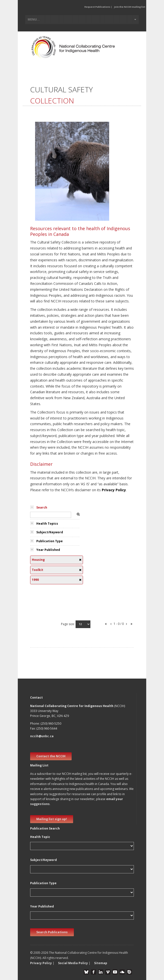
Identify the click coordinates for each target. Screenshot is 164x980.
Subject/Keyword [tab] (50, 532)
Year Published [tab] (48, 550)
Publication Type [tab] (50, 541)
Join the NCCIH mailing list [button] (130, 7)
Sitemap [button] (101, 963)
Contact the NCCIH (51, 756)
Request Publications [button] (97, 7)
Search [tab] (42, 507)
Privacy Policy (114, 490)
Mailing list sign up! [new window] (52, 819)
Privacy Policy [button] (41, 963)
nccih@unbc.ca (42, 736)
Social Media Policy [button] (73, 963)
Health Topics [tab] (47, 524)
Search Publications (52, 932)
